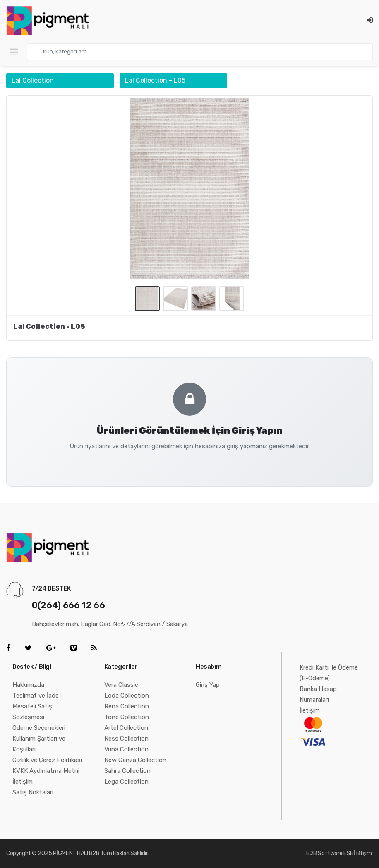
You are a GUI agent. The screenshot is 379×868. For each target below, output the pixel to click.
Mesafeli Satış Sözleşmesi (32, 712)
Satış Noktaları (33, 792)
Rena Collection (127, 706)
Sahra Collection (127, 771)
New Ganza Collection (135, 760)
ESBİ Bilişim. (358, 853)
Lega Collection (126, 782)
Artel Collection (126, 728)
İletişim (23, 782)
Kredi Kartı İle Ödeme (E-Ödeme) (329, 673)
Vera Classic (121, 685)
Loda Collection (127, 696)
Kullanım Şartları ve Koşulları (39, 744)
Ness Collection (126, 739)
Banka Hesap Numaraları (318, 694)
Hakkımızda (28, 685)
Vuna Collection (126, 749)
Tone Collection (127, 717)
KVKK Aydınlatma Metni (46, 771)
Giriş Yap (208, 685)
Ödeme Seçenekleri (39, 728)
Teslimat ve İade (36, 696)
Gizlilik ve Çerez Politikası (47, 760)
